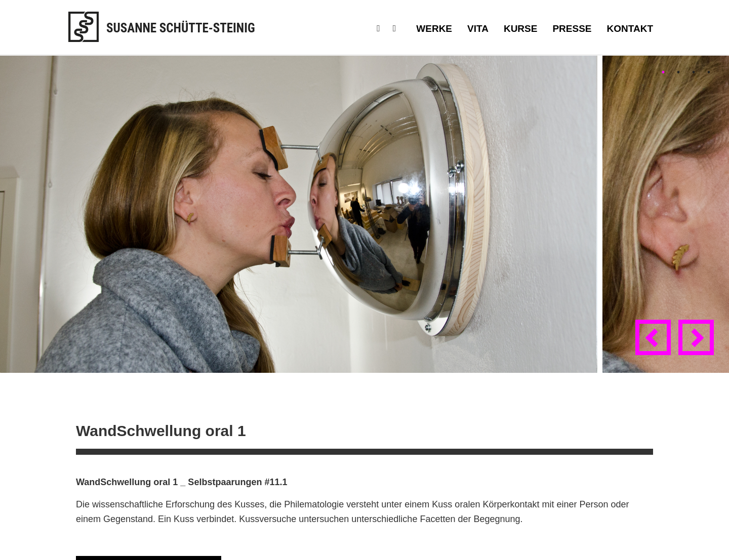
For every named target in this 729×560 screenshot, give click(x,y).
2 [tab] (678, 72)
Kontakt (630, 29)
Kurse (521, 29)
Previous (655, 347)
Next (698, 347)
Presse (572, 29)
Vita (478, 29)
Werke (434, 29)
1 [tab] (663, 72)
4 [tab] (709, 72)
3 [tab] (694, 72)
